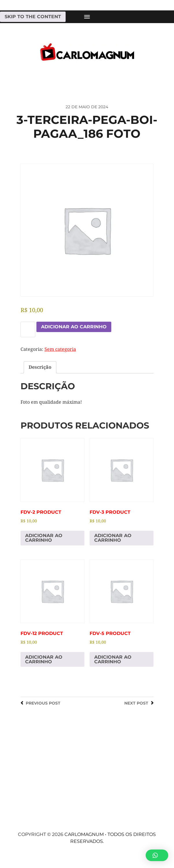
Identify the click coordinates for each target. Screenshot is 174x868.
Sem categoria (60, 349)
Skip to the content (33, 17)
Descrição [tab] (40, 367)
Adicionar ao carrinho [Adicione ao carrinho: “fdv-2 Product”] (44, 538)
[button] (157, 855)
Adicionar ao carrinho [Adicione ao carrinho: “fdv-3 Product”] (113, 538)
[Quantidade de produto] (28, 329)
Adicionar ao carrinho (74, 327)
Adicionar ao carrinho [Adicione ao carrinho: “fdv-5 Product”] (113, 659)
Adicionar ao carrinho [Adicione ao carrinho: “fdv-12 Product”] (44, 659)
